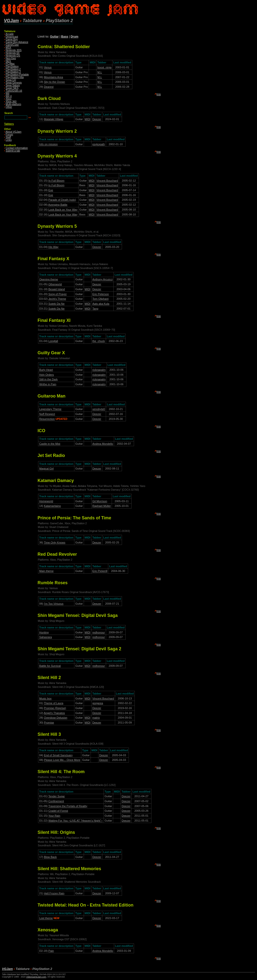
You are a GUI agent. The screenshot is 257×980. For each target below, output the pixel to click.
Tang (95, 309)
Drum (74, 37)
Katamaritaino (52, 506)
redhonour (99, 632)
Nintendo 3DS (14, 50)
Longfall (53, 341)
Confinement (56, 801)
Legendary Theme (50, 409)
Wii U (9, 96)
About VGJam (14, 132)
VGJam (11, 21)
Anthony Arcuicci (102, 279)
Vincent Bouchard (107, 181)
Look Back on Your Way (63, 210)
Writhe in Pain (48, 384)
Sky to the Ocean (54, 82)
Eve (51, 190)
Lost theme (46, 918)
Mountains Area (54, 77)
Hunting (44, 632)
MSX (8, 48)
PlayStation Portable (17, 75)
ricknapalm (99, 370)
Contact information (17, 148)
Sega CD (11, 80)
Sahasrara (46, 637)
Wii (7, 93)
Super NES (12, 88)
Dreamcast (12, 37)
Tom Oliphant (100, 299)
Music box (45, 698)
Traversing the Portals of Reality (68, 806)
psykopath (99, 144)
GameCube (12, 45)
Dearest (49, 87)
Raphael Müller (101, 506)
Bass (65, 37)
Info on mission (48, 144)
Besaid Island (57, 289)
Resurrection (47, 419)
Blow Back (50, 857)
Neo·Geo (11, 58)
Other (9, 107)
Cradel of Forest (58, 811)
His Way (53, 247)
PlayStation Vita (15, 77)
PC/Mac (10, 64)
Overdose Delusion (56, 718)
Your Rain (54, 816)
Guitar (54, 37)
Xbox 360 (11, 102)
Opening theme (49, 279)
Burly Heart (46, 370)
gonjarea (98, 703)
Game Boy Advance (17, 42)
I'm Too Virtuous (54, 604)
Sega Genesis (14, 83)
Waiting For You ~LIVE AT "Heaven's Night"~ (75, 821)
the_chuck (99, 341)
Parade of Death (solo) (62, 200)
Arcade (10, 34)
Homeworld (46, 501)
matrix (96, 718)
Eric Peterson (101, 294)
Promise (49, 723)
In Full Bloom (56, 181)
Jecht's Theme (57, 299)
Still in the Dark (48, 379)
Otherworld (55, 284)
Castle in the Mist (50, 444)
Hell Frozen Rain (54, 893)
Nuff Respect (47, 414)
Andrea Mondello (103, 444)
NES (8, 61)
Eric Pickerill (100, 571)
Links (9, 140)
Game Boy (12, 39)
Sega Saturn (13, 85)
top (159, 94)
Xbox (9, 99)
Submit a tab (13, 151)
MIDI (88, 119)
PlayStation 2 (13, 69)
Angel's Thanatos (54, 713)
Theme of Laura (54, 703)
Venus (48, 67)
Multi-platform (13, 104)
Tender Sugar (57, 796)
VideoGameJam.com (36, 977)
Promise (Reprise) (55, 708)
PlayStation (12, 66)
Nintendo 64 (13, 53)
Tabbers (9, 124)
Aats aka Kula (101, 304)
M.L (100, 72)
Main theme (46, 571)
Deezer (97, 119)
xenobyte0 (99, 409)
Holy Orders (47, 375)
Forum (9, 135)
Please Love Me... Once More (62, 760)
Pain (51, 951)
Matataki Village (54, 119)
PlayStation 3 (13, 72)
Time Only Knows (55, 542)
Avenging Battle (58, 205)
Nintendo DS (13, 56)
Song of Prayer (58, 294)
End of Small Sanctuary (58, 755)
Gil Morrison (100, 501)
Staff (8, 137)
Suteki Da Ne (56, 304)
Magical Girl (47, 469)
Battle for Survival (50, 666)
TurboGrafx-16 (14, 91)
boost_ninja (104, 67)
